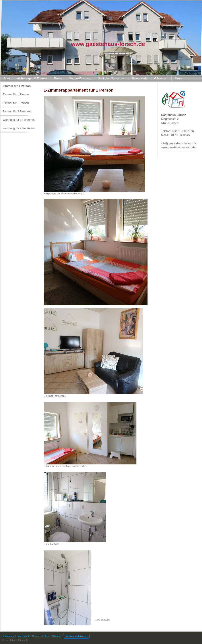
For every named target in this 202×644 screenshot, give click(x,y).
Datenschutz (23, 636)
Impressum (8, 636)
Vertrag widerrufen (76, 636)
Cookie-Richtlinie (41, 636)
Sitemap (57, 636)
